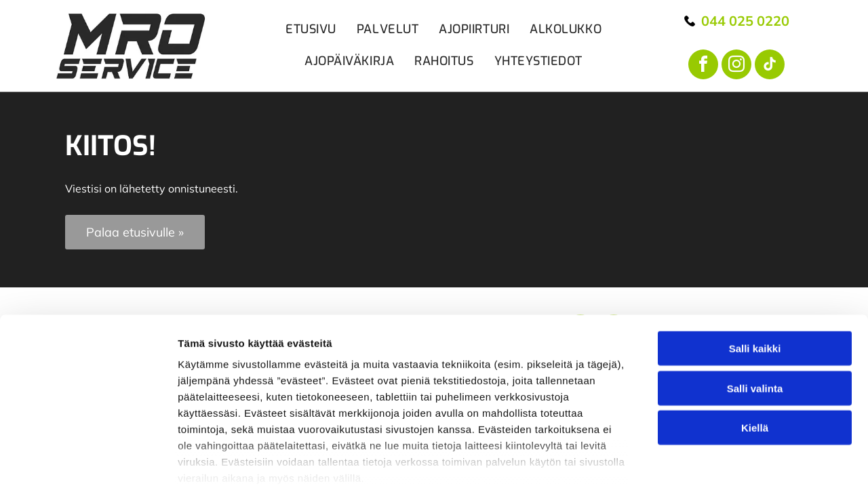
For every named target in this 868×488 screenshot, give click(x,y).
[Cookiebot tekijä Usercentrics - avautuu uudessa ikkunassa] (88, 424)
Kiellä (755, 320)
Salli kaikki (755, 240)
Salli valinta (755, 280)
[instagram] (736, 66)
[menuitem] (301, 29)
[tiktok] (770, 66)
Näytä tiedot (725, 423)
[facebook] (703, 66)
